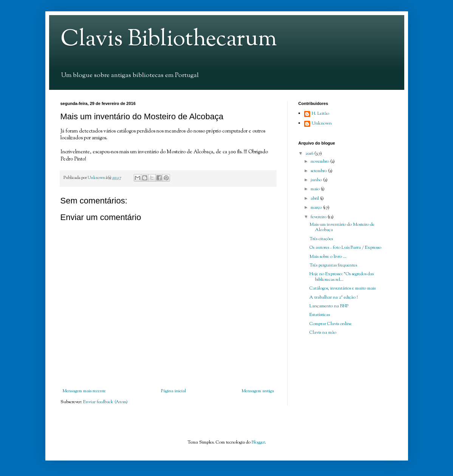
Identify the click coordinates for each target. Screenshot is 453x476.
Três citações (321, 239)
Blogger (258, 442)
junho (317, 180)
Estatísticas (320, 315)
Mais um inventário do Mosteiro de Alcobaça (342, 227)
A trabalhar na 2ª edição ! (334, 297)
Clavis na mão (323, 333)
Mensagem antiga (258, 391)
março (317, 208)
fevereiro (319, 217)
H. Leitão (320, 114)
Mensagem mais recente (84, 391)
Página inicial (173, 391)
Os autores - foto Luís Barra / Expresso (345, 248)
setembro (319, 171)
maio (316, 189)
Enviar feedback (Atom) (105, 402)
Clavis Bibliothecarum (169, 40)
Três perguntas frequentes (333, 265)
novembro (320, 162)
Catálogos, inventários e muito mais (342, 288)
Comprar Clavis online (331, 324)
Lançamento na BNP (329, 306)
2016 (310, 154)
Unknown (322, 124)
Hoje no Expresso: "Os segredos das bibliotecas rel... (342, 277)
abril (315, 199)
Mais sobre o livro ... (328, 257)
